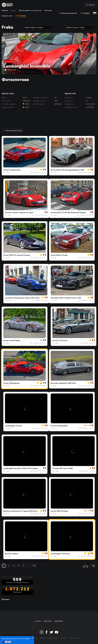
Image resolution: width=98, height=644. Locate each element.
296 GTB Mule (62, 511)
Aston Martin (56, 170)
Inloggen (85, 13)
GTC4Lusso (63, 340)
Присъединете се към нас (30, 10)
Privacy (64, 638)
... (29, 566)
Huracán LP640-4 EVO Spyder (26, 468)
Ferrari (6, 170)
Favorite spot (9, 61)
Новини (5, 10)
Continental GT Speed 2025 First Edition (27, 511)
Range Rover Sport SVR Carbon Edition (31, 298)
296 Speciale (14, 383)
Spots (14, 10)
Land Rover (10, 298)
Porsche (8, 213)
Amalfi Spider (15, 340)
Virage (65, 255)
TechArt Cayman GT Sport (23, 213)
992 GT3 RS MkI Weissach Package (72, 213)
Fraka (8, 173)
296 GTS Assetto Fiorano (20, 255)
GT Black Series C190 (72, 298)
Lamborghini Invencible (27, 66)
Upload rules (7, 16)
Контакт (48, 621)
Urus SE (19, 426)
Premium (21, 16)
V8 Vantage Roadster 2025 (73, 170)
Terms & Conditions (49, 638)
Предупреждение (68, 13)
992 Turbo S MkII (66, 468)
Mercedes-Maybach (59, 383)
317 (34, 566)
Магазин (48, 10)
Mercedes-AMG (57, 298)
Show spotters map (13, 131)
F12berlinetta (15, 170)
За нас (38, 621)
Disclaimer (75, 638)
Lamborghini (10, 426)
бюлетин (59, 621)
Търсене (90, 5)
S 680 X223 (71, 383)
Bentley (7, 511)
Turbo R (15, 554)
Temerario (66, 554)
